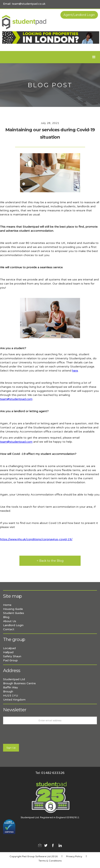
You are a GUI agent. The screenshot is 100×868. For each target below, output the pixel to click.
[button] (94, 57)
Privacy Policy (74, 856)
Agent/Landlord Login (79, 15)
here (75, 371)
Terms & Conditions (50, 861)
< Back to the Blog (50, 561)
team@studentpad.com (16, 399)
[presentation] (34, 734)
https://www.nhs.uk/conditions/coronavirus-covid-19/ (36, 539)
